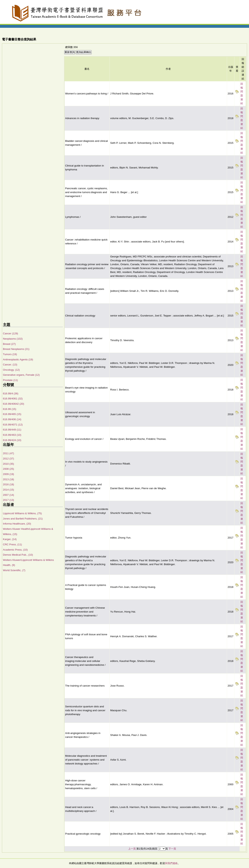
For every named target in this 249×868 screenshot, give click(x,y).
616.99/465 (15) (12, 414)
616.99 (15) (10, 409)
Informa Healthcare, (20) (17, 524)
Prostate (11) (10, 380)
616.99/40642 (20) (14, 404)
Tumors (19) (10, 354)
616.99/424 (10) (12, 440)
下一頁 (172, 849)
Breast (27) (9, 344)
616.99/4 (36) (11, 393)
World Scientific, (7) (14, 570)
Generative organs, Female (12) (21, 375)
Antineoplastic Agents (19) (18, 359)
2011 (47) (8, 453)
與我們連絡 (171, 863)
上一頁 (132, 849)
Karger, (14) (10, 539)
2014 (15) (8, 490)
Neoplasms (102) (13, 339)
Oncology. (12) (11, 370)
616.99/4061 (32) (13, 399)
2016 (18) (8, 484)
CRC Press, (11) (12, 544)
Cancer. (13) (10, 365)
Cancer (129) (11, 333)
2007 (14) (8, 495)
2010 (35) (8, 464)
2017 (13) (8, 500)
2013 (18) (8, 479)
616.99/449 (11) (12, 430)
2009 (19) (8, 474)
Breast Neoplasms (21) (16, 349)
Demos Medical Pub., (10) (18, 555)
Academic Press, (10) (15, 550)
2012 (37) (8, 459)
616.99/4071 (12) (13, 425)
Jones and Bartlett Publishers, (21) (23, 519)
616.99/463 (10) (12, 435)
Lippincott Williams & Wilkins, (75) (22, 513)
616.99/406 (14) (12, 419)
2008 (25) (8, 469)
